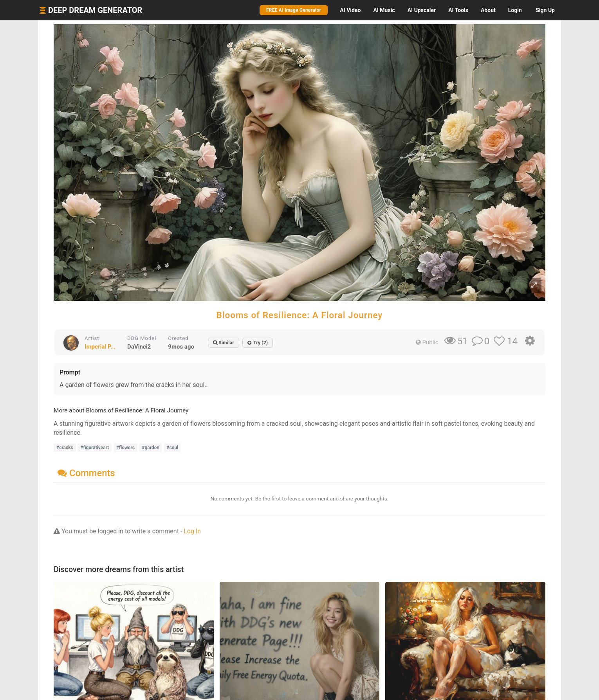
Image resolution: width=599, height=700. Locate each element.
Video (350, 10)
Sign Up (545, 10)
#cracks (65, 448)
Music (384, 10)
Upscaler (422, 10)
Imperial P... (100, 347)
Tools (458, 10)
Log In (192, 531)
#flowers (125, 448)
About (488, 10)
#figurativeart (95, 448)
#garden (151, 448)
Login (515, 10)
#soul (172, 448)
